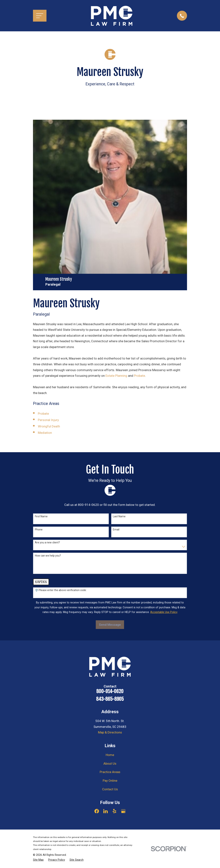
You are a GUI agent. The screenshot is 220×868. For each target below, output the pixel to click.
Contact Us (110, 789)
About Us (110, 763)
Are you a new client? (47, 542)
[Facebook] (97, 811)
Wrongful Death (49, 426)
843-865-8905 (110, 699)
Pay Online (110, 781)
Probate (140, 376)
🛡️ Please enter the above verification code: (61, 590)
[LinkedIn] (106, 811)
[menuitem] (38, 860)
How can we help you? (48, 556)
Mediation (45, 433)
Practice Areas (110, 772)
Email (116, 530)
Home (110, 755)
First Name (41, 516)
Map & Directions (110, 732)
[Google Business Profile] (123, 811)
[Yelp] (114, 811)
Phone (39, 530)
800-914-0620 (110, 691)
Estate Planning (116, 376)
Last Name (119, 516)
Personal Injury (48, 420)
